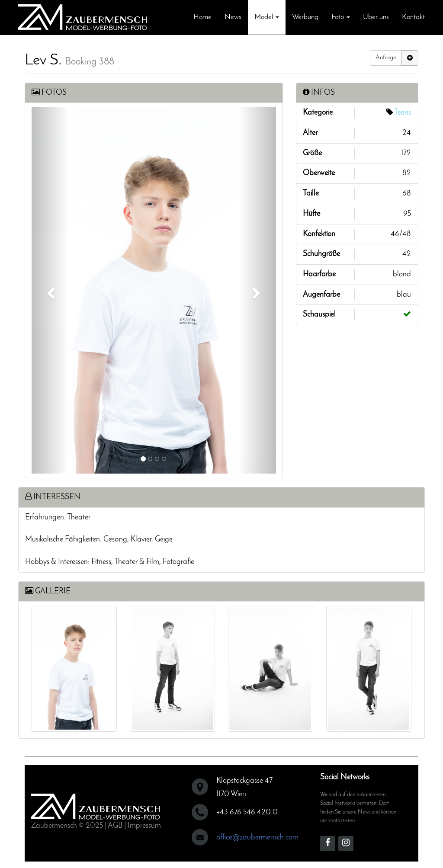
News (233, 17)
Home (202, 17)
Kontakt (413, 17)
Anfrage (386, 58)
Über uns (376, 17)
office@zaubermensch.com (257, 835)
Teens (403, 113)
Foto (341, 17)
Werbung (305, 17)
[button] (50, 290)
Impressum (144, 824)
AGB (115, 824)
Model (267, 17)
